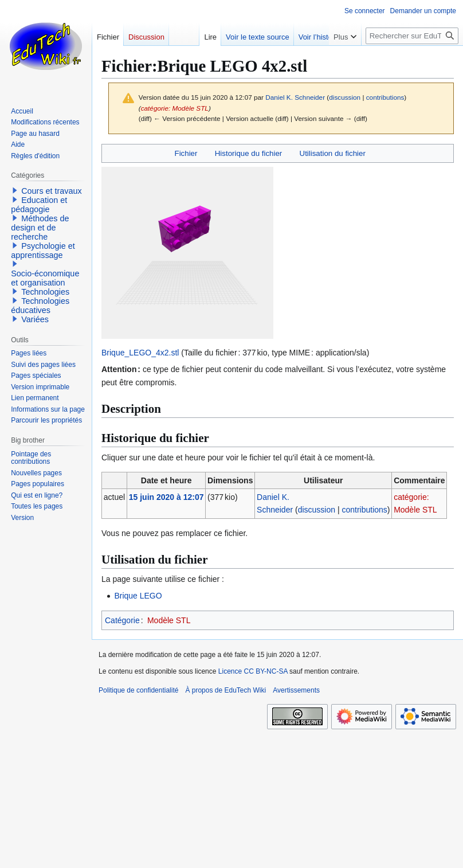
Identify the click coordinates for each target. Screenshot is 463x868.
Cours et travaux (52, 191)
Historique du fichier (249, 153)
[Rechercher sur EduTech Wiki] (412, 36)
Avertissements (296, 690)
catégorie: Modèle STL (175, 108)
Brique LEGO (138, 596)
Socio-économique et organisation (45, 278)
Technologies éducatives (40, 306)
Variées (35, 319)
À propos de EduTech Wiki (225, 690)
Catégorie (122, 620)
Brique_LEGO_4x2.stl (140, 353)
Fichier (186, 153)
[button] (15, 190)
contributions (385, 97)
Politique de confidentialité (138, 690)
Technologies (45, 292)
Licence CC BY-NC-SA (253, 671)
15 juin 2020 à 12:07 (166, 497)
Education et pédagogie (39, 205)
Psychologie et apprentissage (43, 251)
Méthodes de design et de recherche (40, 228)
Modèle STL (169, 620)
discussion (345, 97)
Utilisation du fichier (333, 153)
